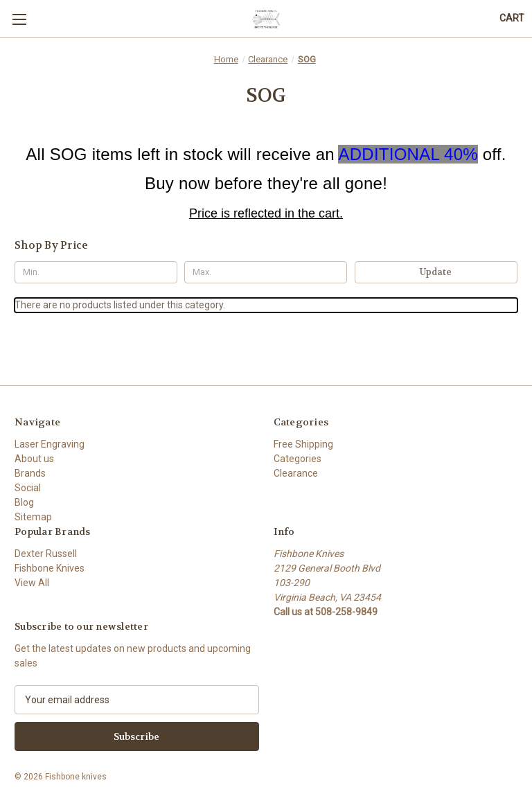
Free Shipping (303, 444)
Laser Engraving (50, 444)
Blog (24, 502)
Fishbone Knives (50, 568)
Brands (30, 473)
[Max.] (266, 272)
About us (34, 459)
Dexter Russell (46, 554)
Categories (298, 459)
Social (28, 488)
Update (436, 272)
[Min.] (96, 272)
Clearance (296, 473)
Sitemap (33, 517)
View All (32, 583)
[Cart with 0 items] (512, 18)
